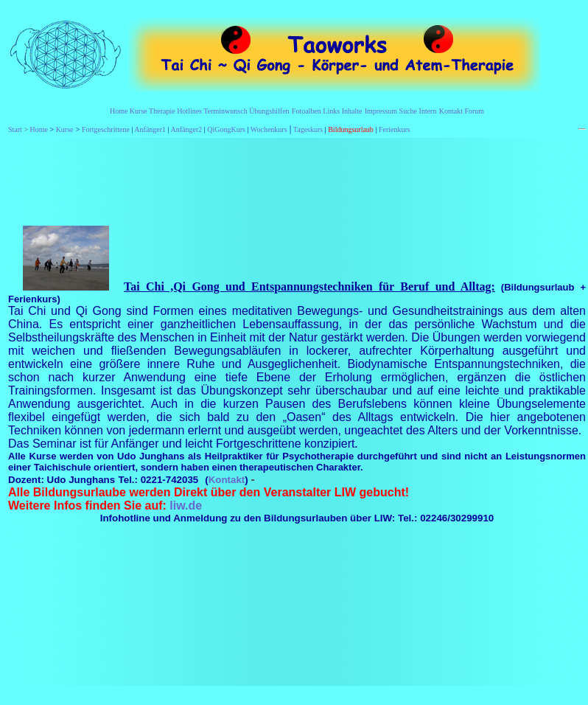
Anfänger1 (150, 129)
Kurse (139, 111)
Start (15, 129)
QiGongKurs (226, 129)
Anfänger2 (187, 129)
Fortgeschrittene (106, 129)
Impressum (381, 111)
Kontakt (451, 111)
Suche (408, 111)
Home (119, 111)
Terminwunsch (225, 111)
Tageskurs (308, 129)
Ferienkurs (395, 129)
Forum (474, 111)
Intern (428, 111)
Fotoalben (307, 111)
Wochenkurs (269, 129)
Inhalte (352, 111)
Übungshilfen (269, 111)
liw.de (186, 506)
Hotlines (189, 111)
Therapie (162, 111)
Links (331, 111)
